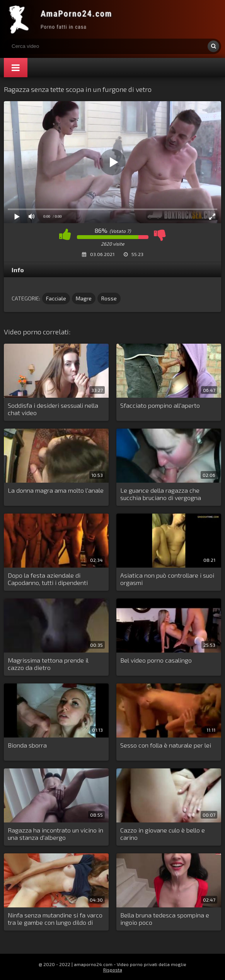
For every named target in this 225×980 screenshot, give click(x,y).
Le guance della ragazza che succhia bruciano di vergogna (161, 494)
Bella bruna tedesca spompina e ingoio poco (165, 919)
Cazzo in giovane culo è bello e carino (163, 834)
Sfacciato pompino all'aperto (160, 405)
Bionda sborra (27, 745)
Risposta (113, 970)
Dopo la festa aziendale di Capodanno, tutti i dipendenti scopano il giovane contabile (48, 579)
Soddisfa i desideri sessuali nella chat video (53, 409)
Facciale (56, 298)
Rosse (109, 298)
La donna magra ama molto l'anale (56, 490)
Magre (84, 298)
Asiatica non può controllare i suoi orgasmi (167, 579)
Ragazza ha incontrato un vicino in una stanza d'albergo (55, 834)
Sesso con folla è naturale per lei (166, 745)
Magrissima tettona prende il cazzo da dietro (48, 664)
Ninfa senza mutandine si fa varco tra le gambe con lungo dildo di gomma (55, 919)
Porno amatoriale (62, 19)
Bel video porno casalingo (156, 660)
